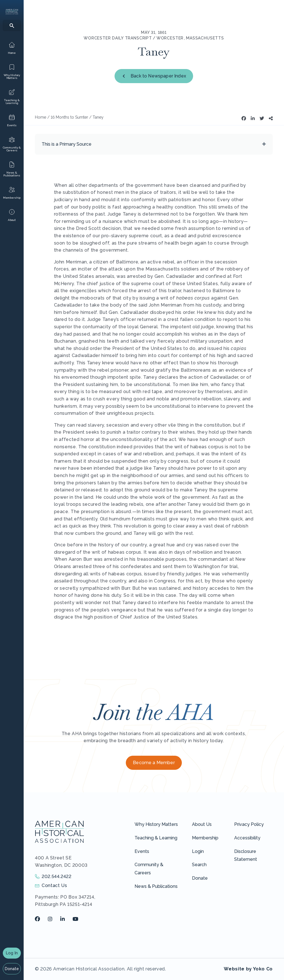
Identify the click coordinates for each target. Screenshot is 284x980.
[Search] (12, 26)
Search (199, 865)
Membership (205, 838)
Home (41, 117)
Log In (12, 953)
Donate (12, 969)
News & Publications (156, 886)
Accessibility (247, 838)
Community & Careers (149, 869)
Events (142, 851)
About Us (202, 824)
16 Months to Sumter (69, 117)
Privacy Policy (249, 824)
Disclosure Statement (246, 855)
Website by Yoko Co (248, 969)
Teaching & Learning (156, 838)
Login (198, 851)
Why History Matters (156, 824)
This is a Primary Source (67, 144)
